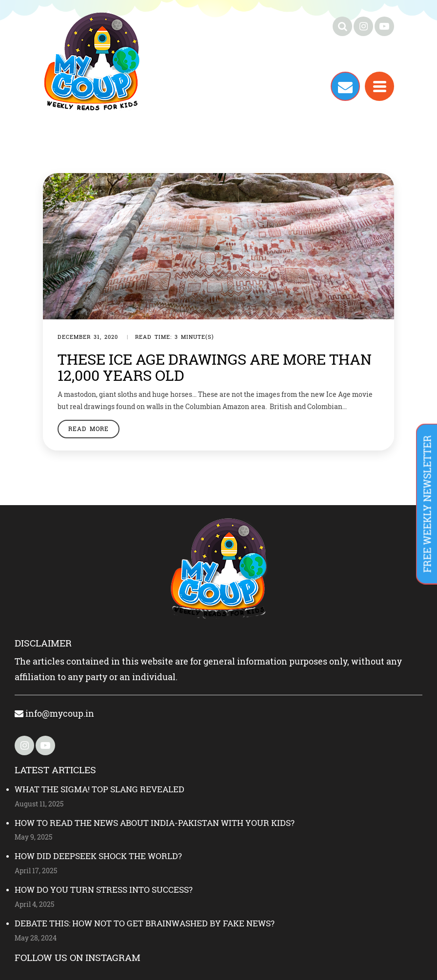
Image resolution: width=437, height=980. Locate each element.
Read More (89, 429)
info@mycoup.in (54, 713)
